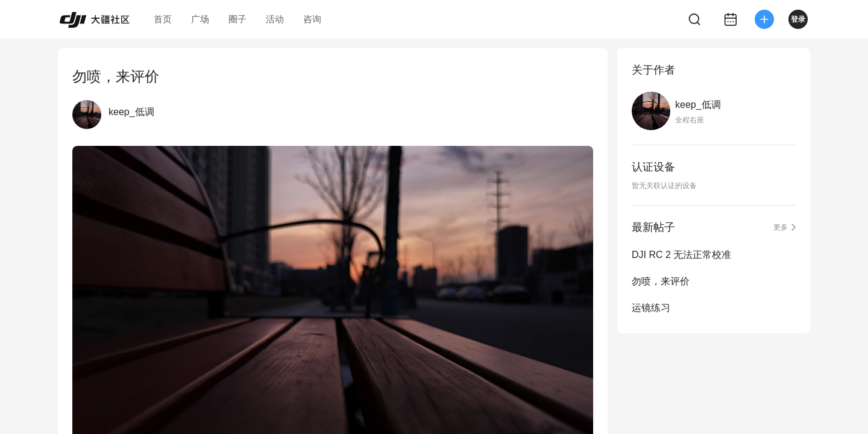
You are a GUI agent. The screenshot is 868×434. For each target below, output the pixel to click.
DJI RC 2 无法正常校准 (681, 255)
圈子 (237, 19)
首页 (163, 19)
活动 (275, 19)
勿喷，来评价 (661, 281)
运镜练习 (651, 308)
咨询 (312, 19)
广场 (200, 19)
